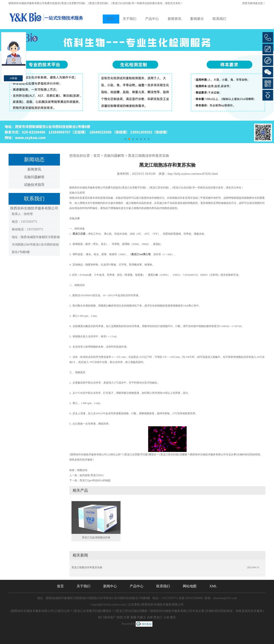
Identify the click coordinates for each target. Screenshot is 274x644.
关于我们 (130, 19)
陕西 (120, 617)
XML (213, 586)
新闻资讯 (174, 19)
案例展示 (197, 19)
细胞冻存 (82, 470)
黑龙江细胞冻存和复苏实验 (149, 156)
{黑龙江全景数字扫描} (73, 3)
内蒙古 (141, 617)
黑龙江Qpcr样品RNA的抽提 (95, 480)
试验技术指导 (34, 185)
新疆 (133, 617)
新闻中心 (110, 586)
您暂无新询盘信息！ (254, 3)
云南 (166, 617)
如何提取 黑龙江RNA (92, 475)
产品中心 (152, 19)
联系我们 (219, 19)
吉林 (150, 617)
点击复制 (134, 605)
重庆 (173, 617)
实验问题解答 (34, 177)
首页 (110, 19)
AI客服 (13, 78)
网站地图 (190, 586)
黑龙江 (158, 617)
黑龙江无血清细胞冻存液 (96, 537)
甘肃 (127, 617)
